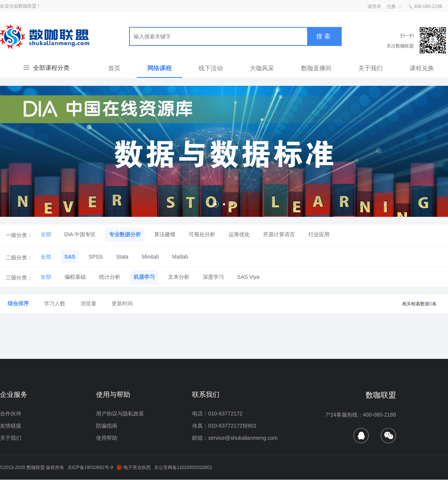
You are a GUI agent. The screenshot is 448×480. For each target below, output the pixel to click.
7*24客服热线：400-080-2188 (361, 415)
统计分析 (110, 277)
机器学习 (144, 277)
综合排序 (18, 303)
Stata (122, 257)
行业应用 (319, 234)
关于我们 (371, 68)
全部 (46, 234)
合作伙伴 (11, 414)
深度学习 (213, 277)
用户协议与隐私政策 (120, 414)
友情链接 (11, 426)
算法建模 (165, 234)
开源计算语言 (279, 234)
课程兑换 (422, 68)
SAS (70, 257)
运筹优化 (239, 234)
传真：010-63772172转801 (224, 426)
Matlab (180, 257)
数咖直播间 (316, 68)
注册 (391, 6)
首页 (114, 68)
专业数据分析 (125, 234)
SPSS (95, 257)
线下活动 (211, 68)
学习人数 (55, 303)
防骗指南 (107, 426)
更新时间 (122, 303)
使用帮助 (107, 438)
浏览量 (88, 303)
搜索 (324, 36)
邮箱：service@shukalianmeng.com (235, 438)
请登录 (374, 6)
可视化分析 (202, 234)
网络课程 (159, 68)
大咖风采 (262, 68)
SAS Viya (248, 277)
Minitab (150, 257)
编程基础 (75, 277)
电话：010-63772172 (217, 414)
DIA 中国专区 (80, 234)
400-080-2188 (426, 5)
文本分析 (179, 277)
